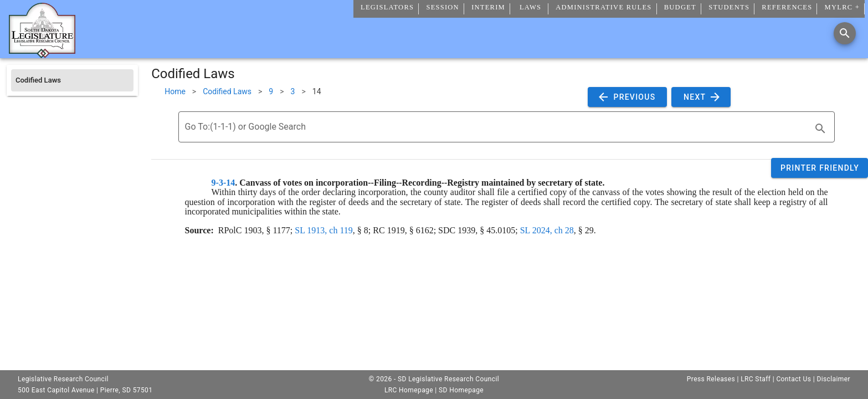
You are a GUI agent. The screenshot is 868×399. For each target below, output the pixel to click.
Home (175, 91)
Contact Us (793, 379)
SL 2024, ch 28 (547, 230)
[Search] (845, 33)
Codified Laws (227, 91)
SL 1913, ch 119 (324, 230)
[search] (820, 129)
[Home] (42, 54)
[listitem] (72, 80)
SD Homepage (461, 390)
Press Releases (711, 379)
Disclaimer (833, 379)
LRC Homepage (409, 390)
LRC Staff (756, 379)
